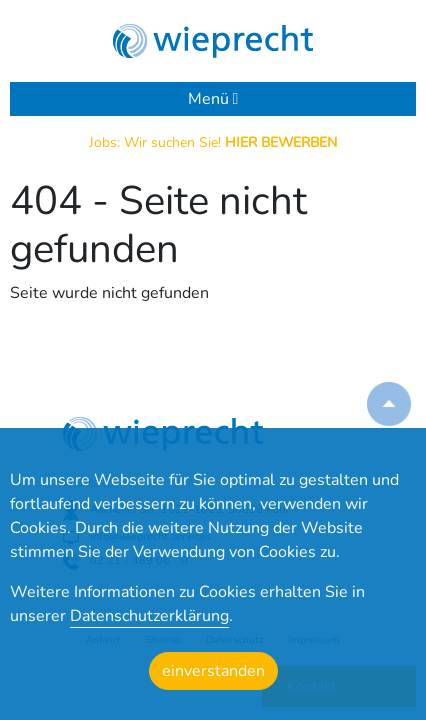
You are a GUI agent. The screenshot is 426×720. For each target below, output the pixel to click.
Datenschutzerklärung (149, 616)
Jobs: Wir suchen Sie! (213, 142)
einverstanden (213, 671)
